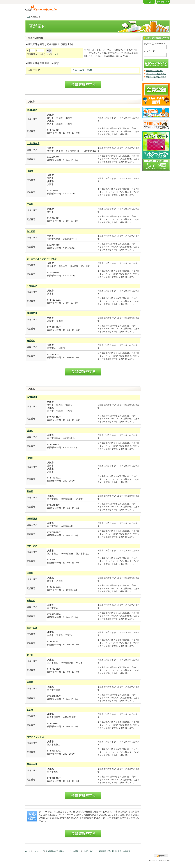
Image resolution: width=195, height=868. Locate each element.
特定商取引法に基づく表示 (110, 851)
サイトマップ (38, 851)
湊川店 (30, 682)
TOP (28, 17)
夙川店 (30, 573)
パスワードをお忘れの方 (156, 74)
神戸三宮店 (32, 546)
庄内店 (30, 204)
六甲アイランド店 (35, 737)
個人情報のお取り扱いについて (58, 851)
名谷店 (30, 710)
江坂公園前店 (33, 144)
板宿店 (30, 431)
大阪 (75, 70)
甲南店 (30, 491)
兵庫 (82, 70)
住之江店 (31, 231)
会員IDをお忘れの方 (154, 71)
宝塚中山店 (32, 628)
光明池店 (31, 341)
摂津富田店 (32, 313)
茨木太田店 (32, 286)
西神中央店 (32, 764)
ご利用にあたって (90, 851)
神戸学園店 (32, 519)
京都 (89, 70)
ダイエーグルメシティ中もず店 (42, 259)
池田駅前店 (32, 110)
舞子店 (30, 655)
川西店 (30, 171)
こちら (55, 54)
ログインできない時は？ (156, 77)
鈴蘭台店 (31, 601)
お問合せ (77, 851)
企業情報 (127, 851)
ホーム (28, 851)
